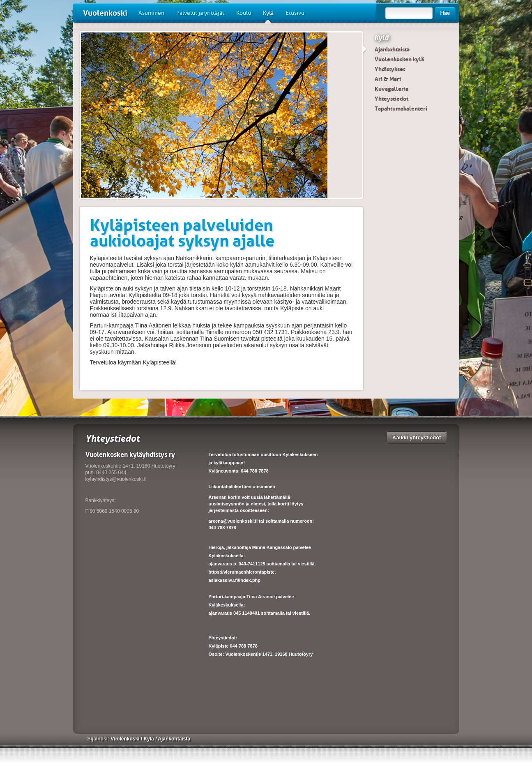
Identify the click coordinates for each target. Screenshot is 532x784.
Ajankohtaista (392, 49)
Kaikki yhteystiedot (417, 437)
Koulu (244, 13)
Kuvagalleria (392, 89)
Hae (445, 13)
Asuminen (151, 13)
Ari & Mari (388, 79)
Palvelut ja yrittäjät (200, 13)
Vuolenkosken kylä (399, 59)
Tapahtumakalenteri (401, 108)
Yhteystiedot (392, 99)
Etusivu (295, 13)
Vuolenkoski (105, 13)
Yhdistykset (390, 69)
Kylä (268, 16)
